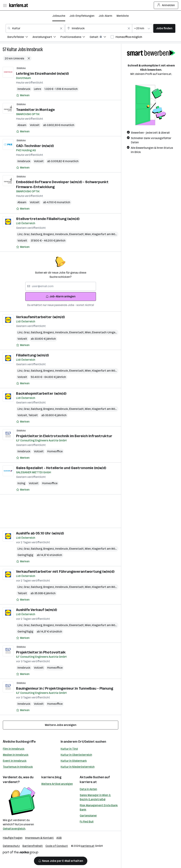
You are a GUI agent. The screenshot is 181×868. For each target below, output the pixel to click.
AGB (59, 838)
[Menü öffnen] (5, 5)
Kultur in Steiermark (74, 761)
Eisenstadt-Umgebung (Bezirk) (113, 332)
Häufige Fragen (13, 838)
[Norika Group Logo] (21, 853)
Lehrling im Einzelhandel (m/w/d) (42, 74)
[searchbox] (61, 286)
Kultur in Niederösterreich (78, 767)
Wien (88, 234)
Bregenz (49, 234)
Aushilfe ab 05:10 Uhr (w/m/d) (40, 533)
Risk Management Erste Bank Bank (99, 807)
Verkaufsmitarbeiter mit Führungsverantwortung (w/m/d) (65, 571)
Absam (22, 125)
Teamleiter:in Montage (35, 110)
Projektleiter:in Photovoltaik (41, 652)
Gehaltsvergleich (14, 829)
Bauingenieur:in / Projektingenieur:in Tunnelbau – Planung (65, 688)
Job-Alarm (105, 16)
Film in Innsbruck (14, 749)
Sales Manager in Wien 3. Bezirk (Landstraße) (95, 797)
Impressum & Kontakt (39, 838)
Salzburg (37, 234)
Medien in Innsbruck (16, 755)
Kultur (12, 49)
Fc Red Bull (87, 822)
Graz (27, 234)
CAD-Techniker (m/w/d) (35, 146)
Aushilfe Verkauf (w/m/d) (37, 610)
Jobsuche (59, 16)
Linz (21, 234)
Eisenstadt (77, 234)
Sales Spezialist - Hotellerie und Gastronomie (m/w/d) (61, 468)
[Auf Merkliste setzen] (23, 95)
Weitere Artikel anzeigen (57, 784)
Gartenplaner (88, 816)
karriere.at (88, 782)
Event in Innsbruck (15, 761)
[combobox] (35, 28)
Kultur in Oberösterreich (76, 755)
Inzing (21, 483)
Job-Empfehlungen (82, 16)
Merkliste (123, 16)
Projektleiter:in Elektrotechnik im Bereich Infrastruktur (64, 436)
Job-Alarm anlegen (61, 296)
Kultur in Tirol (69, 749)
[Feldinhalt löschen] (61, 28)
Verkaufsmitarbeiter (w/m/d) (40, 317)
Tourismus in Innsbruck (18, 767)
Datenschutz (11, 846)
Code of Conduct (57, 846)
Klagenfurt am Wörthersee (110, 234)
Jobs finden (164, 28)
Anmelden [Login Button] (166, 5)
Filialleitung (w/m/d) (32, 355)
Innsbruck (35, 49)
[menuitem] (20, 37)
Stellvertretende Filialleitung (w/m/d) (48, 219)
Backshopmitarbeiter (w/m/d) (41, 393)
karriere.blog (51, 777)
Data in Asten (88, 789)
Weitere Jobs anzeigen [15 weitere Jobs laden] (61, 725)
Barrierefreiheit (33, 846)
